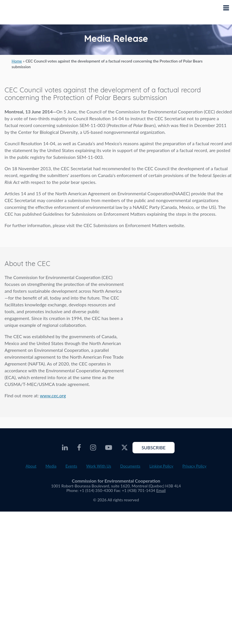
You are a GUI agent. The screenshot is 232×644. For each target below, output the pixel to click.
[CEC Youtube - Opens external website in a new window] (109, 448)
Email (161, 490)
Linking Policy (161, 466)
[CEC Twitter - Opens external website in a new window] (125, 448)
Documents (130, 466)
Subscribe (154, 447)
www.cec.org (53, 395)
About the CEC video (176, 293)
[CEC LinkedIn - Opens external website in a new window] (65, 448)
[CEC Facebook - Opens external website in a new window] (79, 448)
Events (71, 466)
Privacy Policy (194, 466)
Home (17, 61)
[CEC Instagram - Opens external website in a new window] (93, 448)
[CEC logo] (19, 12)
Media (51, 466)
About (31, 466)
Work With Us (99, 466)
